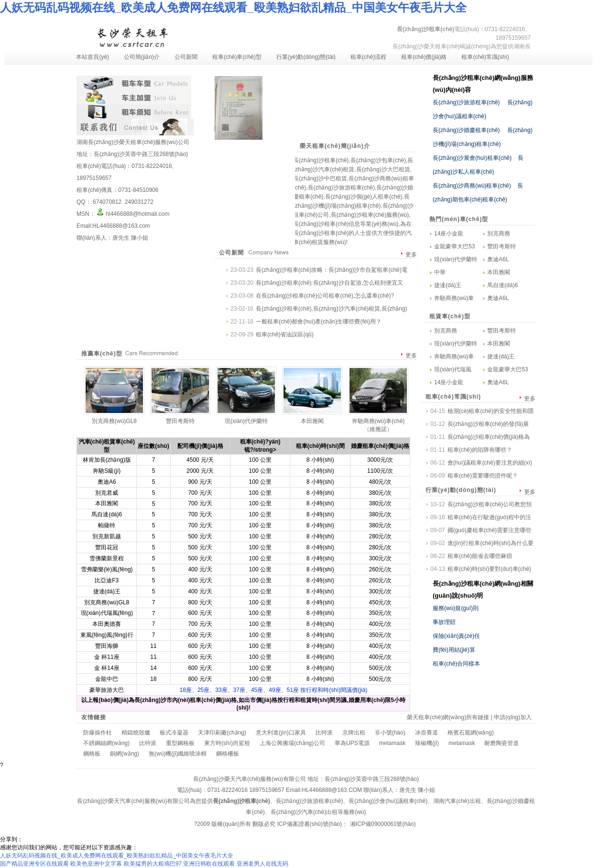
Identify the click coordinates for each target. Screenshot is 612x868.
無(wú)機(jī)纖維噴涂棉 (178, 754)
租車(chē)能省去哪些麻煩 (480, 556)
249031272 (138, 202)
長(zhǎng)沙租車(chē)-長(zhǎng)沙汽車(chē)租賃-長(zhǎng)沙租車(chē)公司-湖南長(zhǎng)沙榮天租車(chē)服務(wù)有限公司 (132, 36)
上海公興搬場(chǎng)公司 (292, 743)
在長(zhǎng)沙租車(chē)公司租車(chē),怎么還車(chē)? (325, 296)
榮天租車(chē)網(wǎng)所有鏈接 (448, 717)
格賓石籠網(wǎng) (471, 733)
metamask (392, 743)
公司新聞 (186, 57)
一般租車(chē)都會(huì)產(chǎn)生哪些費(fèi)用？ (319, 322)
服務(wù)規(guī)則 (456, 608)
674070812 (107, 202)
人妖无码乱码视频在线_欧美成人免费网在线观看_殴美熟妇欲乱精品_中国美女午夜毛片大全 (233, 7)
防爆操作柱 (98, 733)
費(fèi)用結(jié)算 (454, 650)
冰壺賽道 (426, 733)
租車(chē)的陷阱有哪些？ (480, 450)
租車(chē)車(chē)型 (237, 57)
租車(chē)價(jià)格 (424, 57)
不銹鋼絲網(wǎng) (106, 743)
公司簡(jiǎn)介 (142, 57)
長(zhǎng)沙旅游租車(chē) (466, 102)
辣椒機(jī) (427, 743)
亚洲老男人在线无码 (262, 864)
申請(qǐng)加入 (513, 717)
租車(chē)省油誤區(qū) (285, 334)
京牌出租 (354, 733)
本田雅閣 (499, 272)
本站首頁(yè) (93, 57)
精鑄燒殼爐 (136, 733)
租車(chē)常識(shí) (485, 57)
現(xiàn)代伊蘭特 (456, 259)
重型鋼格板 (180, 743)
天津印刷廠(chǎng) (222, 733)
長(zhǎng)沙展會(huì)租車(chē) (472, 158)
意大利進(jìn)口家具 (281, 733)
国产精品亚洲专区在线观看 (34, 864)
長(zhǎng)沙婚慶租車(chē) (466, 130)
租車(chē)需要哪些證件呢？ (483, 476)
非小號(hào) (390, 733)
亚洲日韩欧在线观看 (209, 864)
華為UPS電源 (352, 743)
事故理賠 (444, 622)
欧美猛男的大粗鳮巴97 (153, 864)
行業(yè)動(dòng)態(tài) (306, 57)
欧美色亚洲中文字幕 (96, 864)
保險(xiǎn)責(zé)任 (456, 636)
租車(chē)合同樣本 (456, 664)
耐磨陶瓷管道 (502, 743)
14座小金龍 (449, 234)
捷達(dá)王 (448, 285)
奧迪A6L (498, 259)
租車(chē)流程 (368, 57)
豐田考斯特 (502, 246)
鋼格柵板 (228, 754)
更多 (411, 255)
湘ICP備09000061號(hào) (383, 824)
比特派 (324, 733)
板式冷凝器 (174, 733)
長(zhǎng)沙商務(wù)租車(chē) (472, 186)
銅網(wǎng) (125, 754)
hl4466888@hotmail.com (132, 214)
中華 (440, 272)
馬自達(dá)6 (503, 285)
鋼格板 (92, 754)
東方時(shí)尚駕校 (227, 743)
